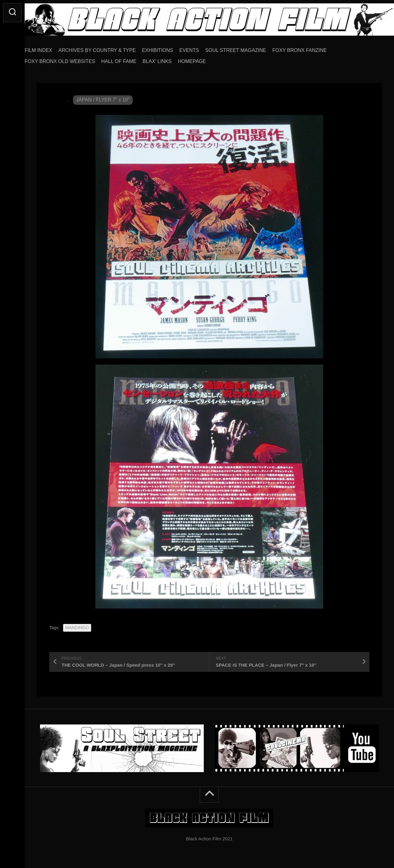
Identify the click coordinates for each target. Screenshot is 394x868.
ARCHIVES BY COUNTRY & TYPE (109, 48)
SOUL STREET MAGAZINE (248, 48)
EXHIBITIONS (170, 48)
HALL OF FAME (131, 59)
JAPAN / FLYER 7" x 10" (103, 98)
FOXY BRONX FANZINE (312, 48)
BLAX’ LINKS (169, 59)
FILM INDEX (51, 48)
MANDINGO (77, 625)
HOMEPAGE (204, 59)
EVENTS (202, 48)
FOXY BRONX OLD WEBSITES (72, 59)
